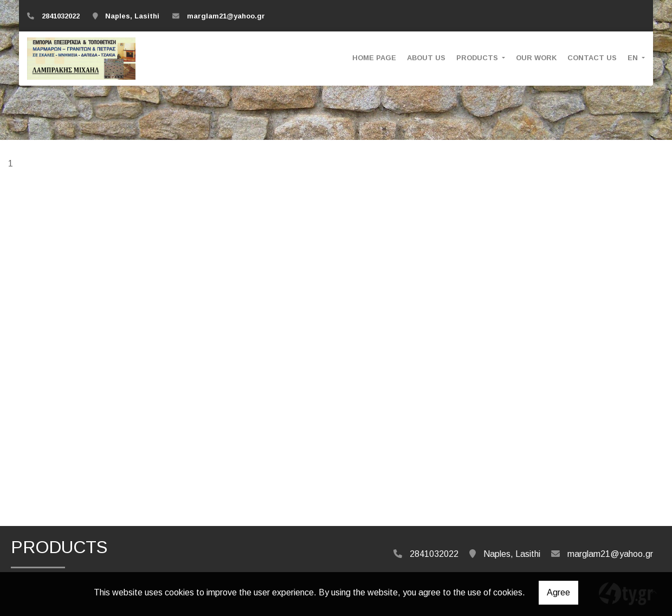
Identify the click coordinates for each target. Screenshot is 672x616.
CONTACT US (592, 58)
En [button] (634, 58)
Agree (558, 592)
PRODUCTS (478, 58)
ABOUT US (426, 58)
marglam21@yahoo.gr (226, 16)
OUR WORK (536, 58)
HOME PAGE (374, 58)
